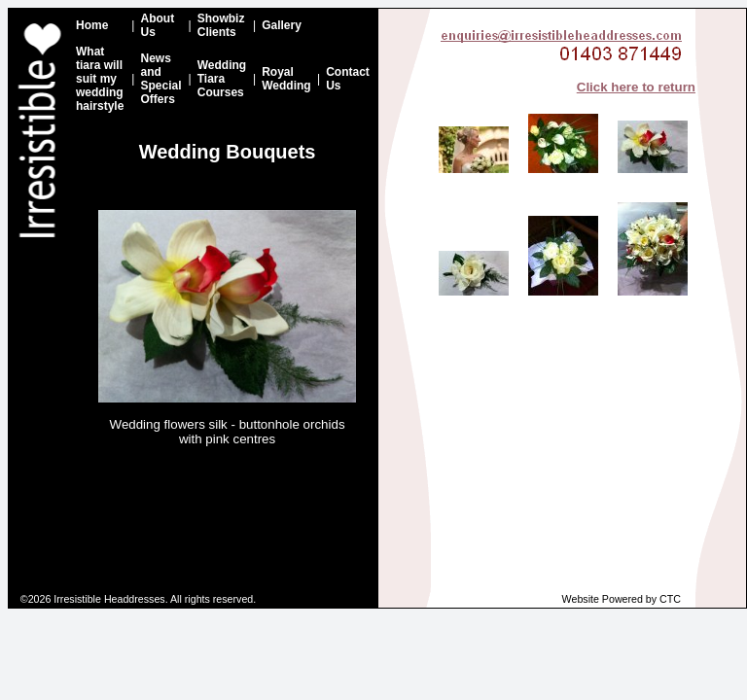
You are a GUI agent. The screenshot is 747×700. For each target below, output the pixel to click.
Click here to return (636, 87)
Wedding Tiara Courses (222, 79)
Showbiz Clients (221, 25)
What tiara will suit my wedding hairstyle (100, 79)
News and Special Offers (160, 79)
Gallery (282, 25)
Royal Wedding (286, 79)
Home (92, 25)
